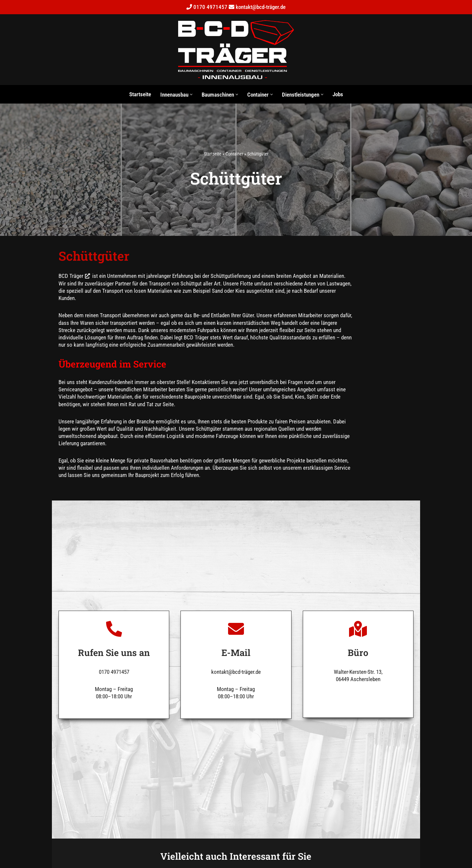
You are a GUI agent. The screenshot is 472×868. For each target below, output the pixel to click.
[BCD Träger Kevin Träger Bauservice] (236, 50)
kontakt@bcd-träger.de (261, 7)
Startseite (140, 94)
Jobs (338, 94)
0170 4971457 (210, 7)
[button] (191, 94)
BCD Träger (55, 278)
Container (234, 154)
